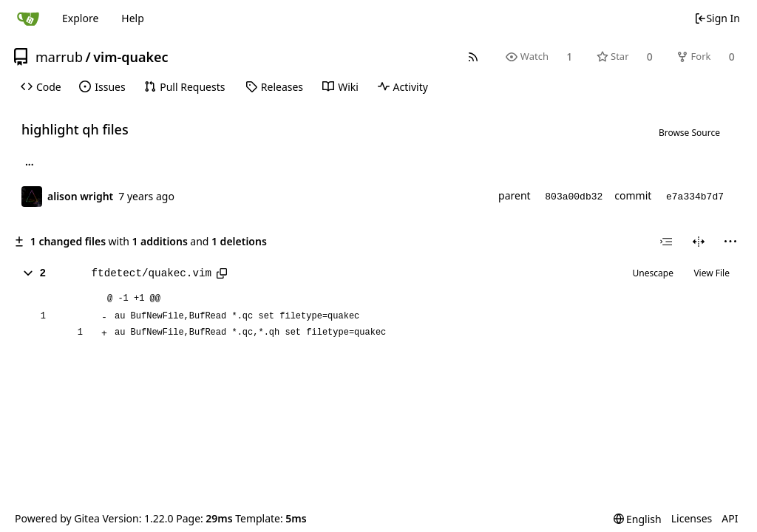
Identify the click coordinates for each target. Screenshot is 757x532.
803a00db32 (574, 197)
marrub (59, 57)
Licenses (692, 518)
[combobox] (666, 242)
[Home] (28, 18)
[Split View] (699, 242)
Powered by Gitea (57, 518)
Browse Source (689, 133)
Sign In (717, 18)
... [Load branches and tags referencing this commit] (30, 164)
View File (712, 273)
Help (133, 18)
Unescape (653, 273)
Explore (80, 18)
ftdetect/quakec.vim (152, 273)
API (730, 518)
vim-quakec (130, 57)
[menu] (730, 242)
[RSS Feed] (473, 57)
